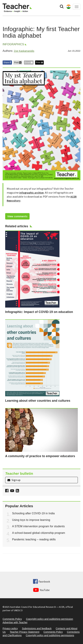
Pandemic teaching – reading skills (34, 539)
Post (18, 63)
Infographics (13, 44)
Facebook (41, 581)
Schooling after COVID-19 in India (33, 513)
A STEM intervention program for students (38, 526)
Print (39, 63)
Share (7, 63)
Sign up (14, 480)
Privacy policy (10, 628)
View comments (17, 216)
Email (29, 63)
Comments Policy (12, 619)
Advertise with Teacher (15, 622)
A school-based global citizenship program (39, 533)
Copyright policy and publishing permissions (50, 635)
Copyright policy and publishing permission (49, 619)
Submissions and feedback (37, 628)
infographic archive (31, 193)
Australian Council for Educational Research (33, 607)
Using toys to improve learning (31, 520)
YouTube (41, 590)
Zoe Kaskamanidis (24, 51)
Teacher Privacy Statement (24, 632)
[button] (17, 491)
